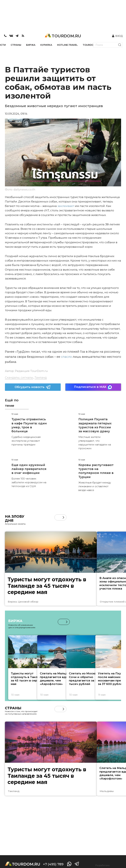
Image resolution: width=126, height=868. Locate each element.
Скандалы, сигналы (19, 377)
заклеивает (65, 206)
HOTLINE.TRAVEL (67, 45)
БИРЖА (31, 45)
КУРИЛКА (46, 45)
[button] (63, 517)
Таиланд (41, 377)
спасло (66, 357)
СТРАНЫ (16, 45)
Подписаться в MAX (93, 387)
